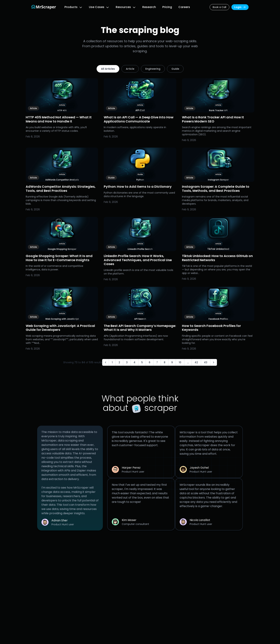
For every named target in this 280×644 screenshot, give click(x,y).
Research (149, 7)
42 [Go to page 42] (196, 362)
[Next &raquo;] (214, 362)
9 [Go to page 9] (172, 362)
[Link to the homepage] (44, 7)
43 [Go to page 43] (206, 362)
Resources (123, 7)
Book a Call (219, 7)
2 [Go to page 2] (119, 362)
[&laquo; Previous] (106, 362)
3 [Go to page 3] (127, 362)
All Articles (108, 69)
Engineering (153, 69)
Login (240, 7)
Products (71, 7)
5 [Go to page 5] (142, 362)
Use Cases (97, 7)
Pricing (167, 7)
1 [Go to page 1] (112, 362)
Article (130, 69)
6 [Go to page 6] (150, 362)
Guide (175, 69)
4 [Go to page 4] (134, 362)
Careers (184, 7)
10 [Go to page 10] (180, 362)
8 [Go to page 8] (165, 362)
